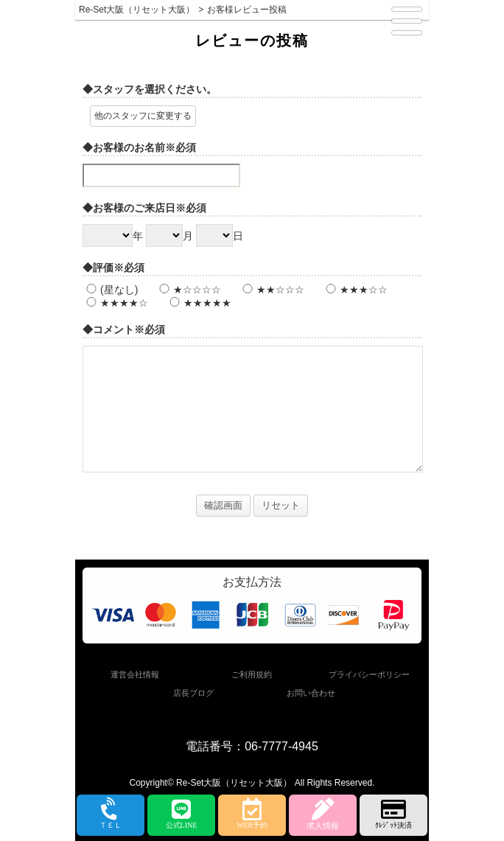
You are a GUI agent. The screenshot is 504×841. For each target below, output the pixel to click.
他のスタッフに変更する (143, 116)
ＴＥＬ (111, 814)
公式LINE (181, 814)
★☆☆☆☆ (188, 290)
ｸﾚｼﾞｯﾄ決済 (393, 814)
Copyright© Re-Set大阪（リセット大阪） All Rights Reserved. (252, 783)
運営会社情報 (135, 674)
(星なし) (110, 290)
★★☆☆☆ (272, 290)
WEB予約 (252, 814)
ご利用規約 (252, 674)
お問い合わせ (311, 693)
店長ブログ (193, 693)
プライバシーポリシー (369, 674)
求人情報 (323, 814)
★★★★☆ (115, 303)
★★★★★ (199, 303)
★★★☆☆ (355, 290)
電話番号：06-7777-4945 (252, 746)
